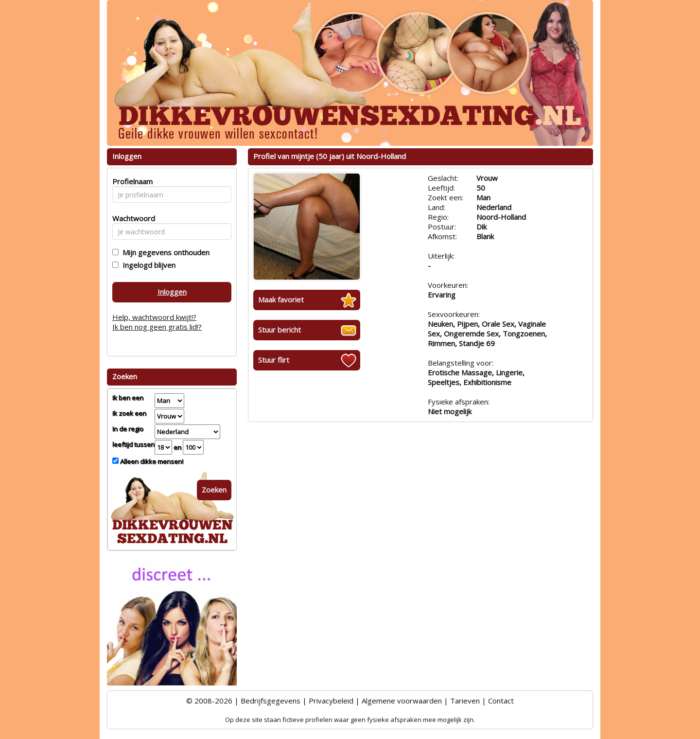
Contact (501, 701)
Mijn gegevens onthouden (164, 252)
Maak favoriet (281, 299)
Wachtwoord (131, 218)
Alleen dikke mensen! (151, 461)
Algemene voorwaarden (402, 701)
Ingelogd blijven (147, 265)
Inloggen (172, 292)
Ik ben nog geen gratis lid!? (157, 327)
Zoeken (214, 490)
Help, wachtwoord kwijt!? (154, 317)
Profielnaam (131, 181)
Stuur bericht (280, 330)
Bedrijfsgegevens (271, 701)
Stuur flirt (274, 360)
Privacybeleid (331, 701)
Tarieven (465, 701)
